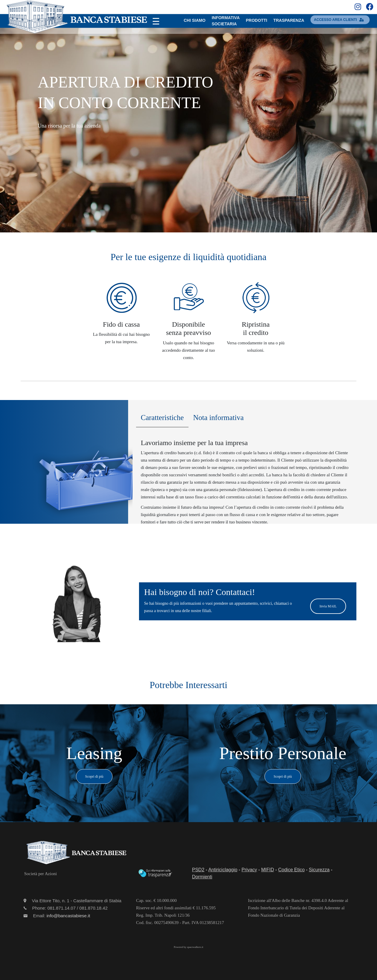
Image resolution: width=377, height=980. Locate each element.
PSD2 (198, 870)
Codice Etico (292, 870)
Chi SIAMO (195, 20)
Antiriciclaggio (223, 870)
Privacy (249, 870)
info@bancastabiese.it (68, 916)
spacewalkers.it (195, 947)
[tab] (162, 419)
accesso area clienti (340, 20)
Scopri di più (94, 776)
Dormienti (202, 877)
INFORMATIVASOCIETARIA (226, 21)
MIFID (268, 870)
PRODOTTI (257, 20)
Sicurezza (319, 870)
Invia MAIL (328, 606)
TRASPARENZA (289, 20)
